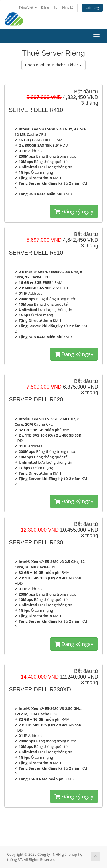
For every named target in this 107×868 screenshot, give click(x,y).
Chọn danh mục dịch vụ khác (53, 65)
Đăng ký (68, 7)
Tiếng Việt (28, 7)
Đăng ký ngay (74, 211)
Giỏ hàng (92, 8)
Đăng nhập (49, 7)
